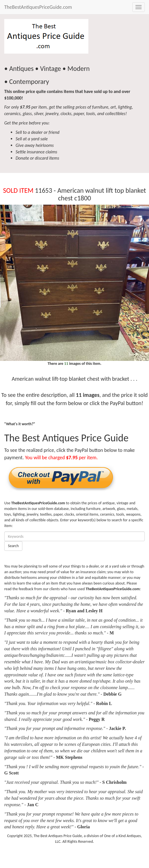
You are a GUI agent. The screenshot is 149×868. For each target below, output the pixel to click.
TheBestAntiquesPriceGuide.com (38, 7)
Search (13, 546)
